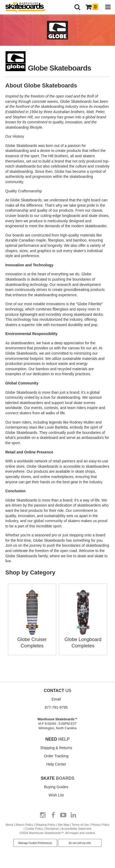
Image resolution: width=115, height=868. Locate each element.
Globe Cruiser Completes (32, 639)
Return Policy (24, 825)
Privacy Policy (100, 825)
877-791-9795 (56, 707)
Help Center (56, 764)
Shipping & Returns (56, 748)
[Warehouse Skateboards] (28, 7)
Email (56, 699)
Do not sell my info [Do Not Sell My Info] (80, 843)
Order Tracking (56, 756)
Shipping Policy (45, 825)
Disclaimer (52, 829)
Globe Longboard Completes (83, 639)
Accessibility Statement (76, 829)
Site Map (63, 825)
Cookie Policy (34, 829)
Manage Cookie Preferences (35, 843)
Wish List (56, 795)
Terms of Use (80, 825)
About (9, 825)
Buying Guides (56, 787)
